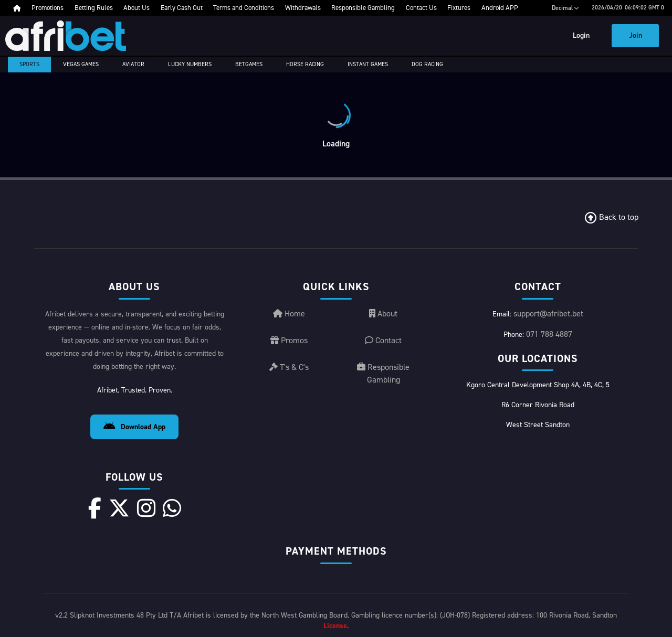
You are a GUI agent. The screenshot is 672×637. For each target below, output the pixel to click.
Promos (289, 340)
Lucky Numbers (190, 64)
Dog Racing (427, 64)
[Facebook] (95, 508)
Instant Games (368, 64)
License (335, 626)
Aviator (133, 64)
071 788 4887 (549, 334)
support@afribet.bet (548, 314)
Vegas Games (81, 64)
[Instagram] (146, 508)
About (383, 314)
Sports (29, 64)
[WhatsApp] (172, 508)
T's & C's (289, 367)
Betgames (249, 64)
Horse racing (305, 64)
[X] (119, 508)
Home (289, 314)
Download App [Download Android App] (134, 427)
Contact (383, 340)
